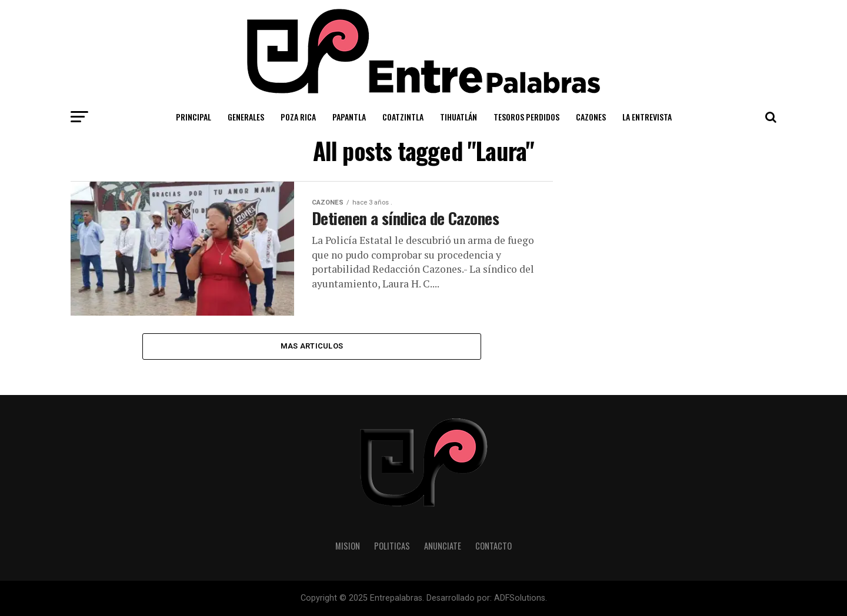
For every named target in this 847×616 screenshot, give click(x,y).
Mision (348, 546)
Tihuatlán (458, 117)
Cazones (591, 117)
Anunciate (443, 546)
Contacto (493, 546)
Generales (246, 117)
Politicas (392, 546)
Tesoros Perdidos (526, 117)
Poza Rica (298, 117)
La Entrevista (647, 117)
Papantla (349, 117)
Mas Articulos (312, 346)
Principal (194, 117)
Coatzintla (403, 117)
